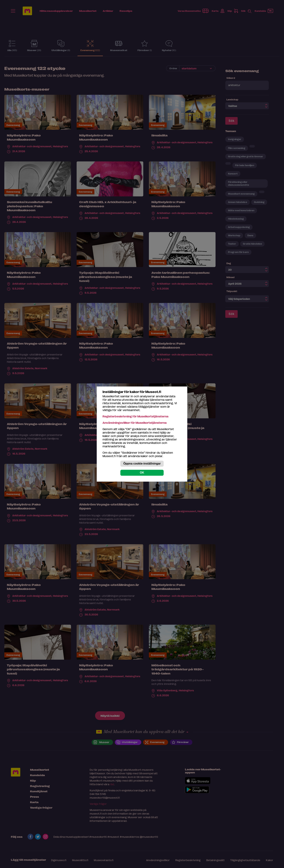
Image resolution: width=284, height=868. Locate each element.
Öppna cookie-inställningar (142, 464)
